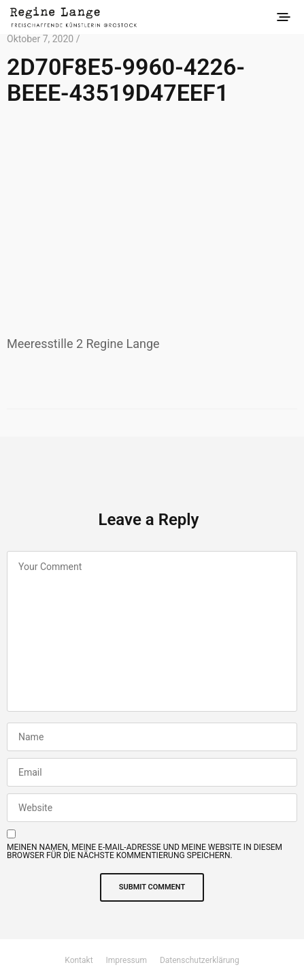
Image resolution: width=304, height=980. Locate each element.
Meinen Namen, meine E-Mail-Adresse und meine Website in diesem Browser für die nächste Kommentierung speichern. (145, 851)
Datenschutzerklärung (200, 960)
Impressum (126, 960)
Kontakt (79, 960)
